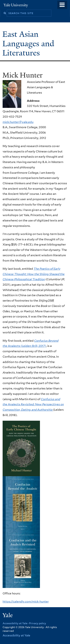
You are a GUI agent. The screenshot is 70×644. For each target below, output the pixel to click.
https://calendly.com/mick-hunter (26, 602)
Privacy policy (38, 623)
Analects (33, 404)
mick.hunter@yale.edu (18, 122)
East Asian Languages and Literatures (28, 43)
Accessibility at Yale (15, 623)
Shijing (34, 274)
